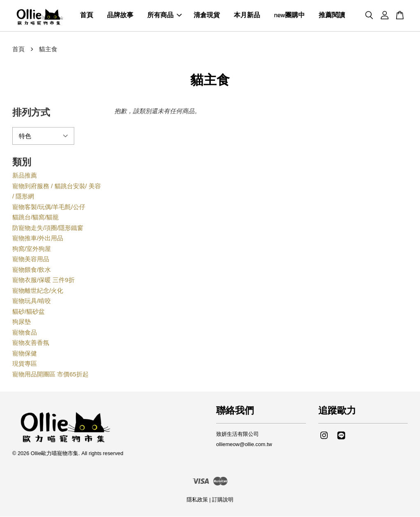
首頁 (87, 16)
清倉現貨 (207, 16)
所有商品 (164, 16)
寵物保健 (25, 354)
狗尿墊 (22, 322)
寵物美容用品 (31, 259)
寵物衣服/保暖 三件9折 (43, 280)
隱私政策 (197, 500)
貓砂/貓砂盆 (29, 312)
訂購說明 (223, 500)
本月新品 (247, 16)
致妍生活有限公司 (237, 434)
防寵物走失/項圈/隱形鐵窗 (48, 228)
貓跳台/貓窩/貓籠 (35, 218)
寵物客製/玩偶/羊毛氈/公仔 (49, 207)
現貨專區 (25, 364)
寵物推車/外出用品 (38, 238)
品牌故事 (120, 16)
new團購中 (289, 16)
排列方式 (31, 113)
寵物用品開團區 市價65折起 (50, 375)
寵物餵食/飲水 (32, 270)
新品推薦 (25, 176)
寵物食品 (25, 333)
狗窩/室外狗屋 (32, 249)
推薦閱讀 (332, 16)
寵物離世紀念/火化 (38, 291)
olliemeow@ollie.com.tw (244, 445)
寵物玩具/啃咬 (32, 301)
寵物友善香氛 (31, 343)
